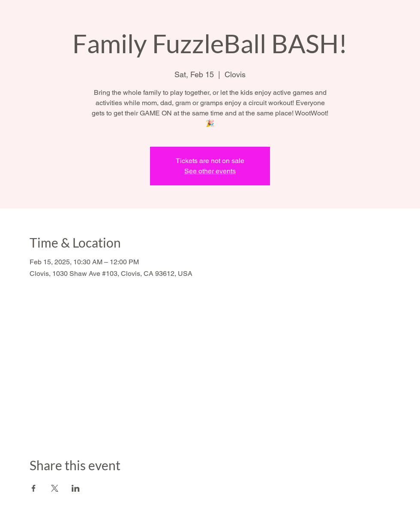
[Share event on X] (55, 488)
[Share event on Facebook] (34, 488)
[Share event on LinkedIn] (76, 488)
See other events (210, 171)
